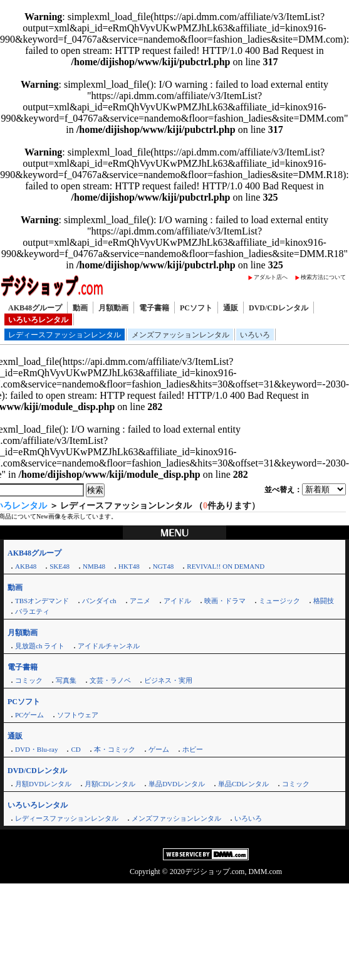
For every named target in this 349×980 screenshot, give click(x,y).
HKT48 (129, 566)
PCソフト (196, 308)
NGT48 (164, 566)
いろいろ (255, 335)
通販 (231, 308)
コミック (29, 680)
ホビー (193, 749)
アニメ (140, 601)
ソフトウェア (78, 715)
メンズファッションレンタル (180, 335)
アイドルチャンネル (109, 646)
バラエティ (32, 611)
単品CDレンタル (243, 784)
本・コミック (115, 749)
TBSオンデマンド (42, 601)
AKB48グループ (35, 308)
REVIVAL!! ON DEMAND (226, 566)
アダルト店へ (271, 277)
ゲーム (159, 749)
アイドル (177, 601)
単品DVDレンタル (177, 784)
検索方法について (323, 277)
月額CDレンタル (110, 784)
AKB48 (26, 566)
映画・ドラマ (225, 601)
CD (76, 749)
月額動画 (113, 308)
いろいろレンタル (38, 320)
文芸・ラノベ (110, 680)
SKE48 (60, 566)
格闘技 (324, 601)
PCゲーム (29, 715)
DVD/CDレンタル (279, 308)
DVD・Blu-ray (36, 749)
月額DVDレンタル (43, 784)
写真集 (66, 680)
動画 (80, 308)
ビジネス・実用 (168, 680)
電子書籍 (154, 308)
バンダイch (99, 601)
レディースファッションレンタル (65, 335)
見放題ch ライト (40, 646)
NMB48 (94, 566)
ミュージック (279, 601)
